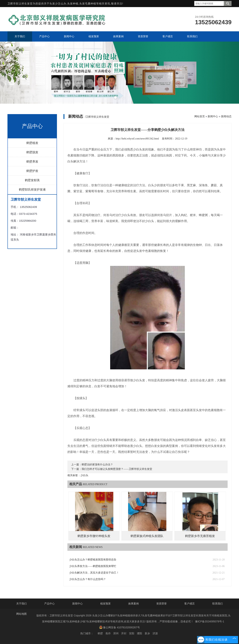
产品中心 (49, 604)
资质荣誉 (162, 604)
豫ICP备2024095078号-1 (210, 621)
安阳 (132, 633)
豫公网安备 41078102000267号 (119, 627)
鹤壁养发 (32, 162)
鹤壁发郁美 (32, 180)
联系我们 (218, 604)
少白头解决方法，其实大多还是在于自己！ (94, 573)
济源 (155, 633)
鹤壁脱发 (32, 152)
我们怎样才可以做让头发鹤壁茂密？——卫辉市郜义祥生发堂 (117, 469)
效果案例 (134, 604)
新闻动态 (226, 116)
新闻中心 (213, 116)
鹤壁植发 (32, 143)
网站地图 (21, 614)
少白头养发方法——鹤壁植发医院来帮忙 (93, 566)
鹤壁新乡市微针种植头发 (94, 536)
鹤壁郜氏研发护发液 (32, 190)
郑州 (116, 633)
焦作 (108, 633)
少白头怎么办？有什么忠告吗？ (88, 579)
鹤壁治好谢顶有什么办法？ (97, 465)
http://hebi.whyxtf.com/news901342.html (137, 139)
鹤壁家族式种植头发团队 (147, 536)
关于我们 (21, 604)
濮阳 (139, 633)
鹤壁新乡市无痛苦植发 (200, 536)
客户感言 (190, 604)
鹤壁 (100, 633)
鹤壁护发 (32, 171)
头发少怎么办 (58, 4)
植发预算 (105, 604)
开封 (124, 633)
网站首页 (200, 116)
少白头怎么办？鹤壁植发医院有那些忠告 (93, 560)
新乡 (147, 633)
